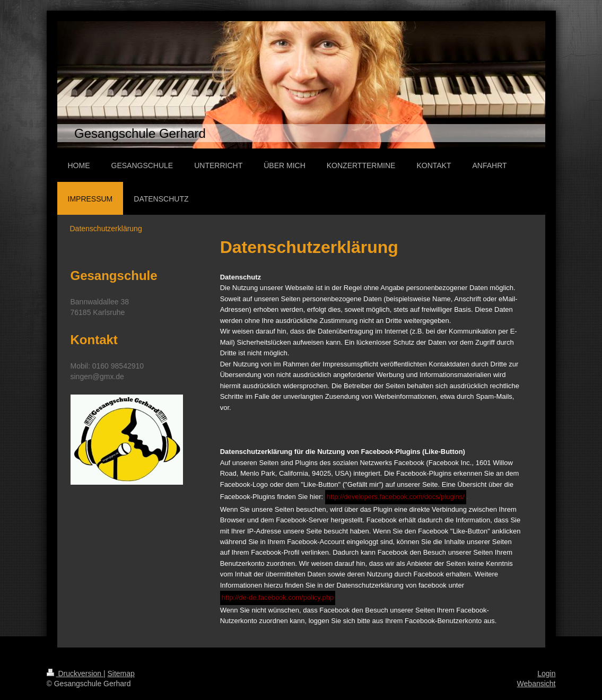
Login (546, 673)
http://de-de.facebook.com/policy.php (278, 597)
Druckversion (75, 673)
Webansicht (536, 684)
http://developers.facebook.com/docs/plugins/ (396, 497)
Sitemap (121, 673)
